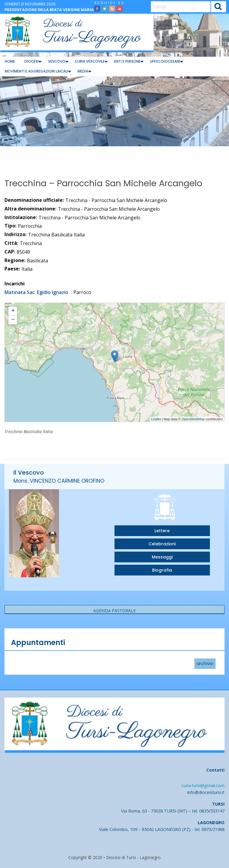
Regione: (15, 260)
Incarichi (15, 284)
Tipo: (10, 226)
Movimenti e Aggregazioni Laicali (36, 71)
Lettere (162, 531)
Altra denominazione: (30, 209)
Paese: (12, 269)
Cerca (218, 7)
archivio (205, 664)
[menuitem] (10, 62)
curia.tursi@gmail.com (203, 785)
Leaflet (156, 419)
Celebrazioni (162, 544)
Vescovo (57, 61)
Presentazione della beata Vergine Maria (49, 10)
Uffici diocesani (165, 61)
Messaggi (162, 557)
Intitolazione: (21, 217)
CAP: (10, 252)
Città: (11, 243)
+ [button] (13, 311)
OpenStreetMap (193, 419)
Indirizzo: (16, 234)
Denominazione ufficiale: (34, 200)
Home (10, 61)
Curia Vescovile (90, 61)
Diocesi (31, 61)
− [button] (13, 320)
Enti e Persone (127, 61)
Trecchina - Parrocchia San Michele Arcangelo (41, 306)
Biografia (162, 570)
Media (83, 71)
